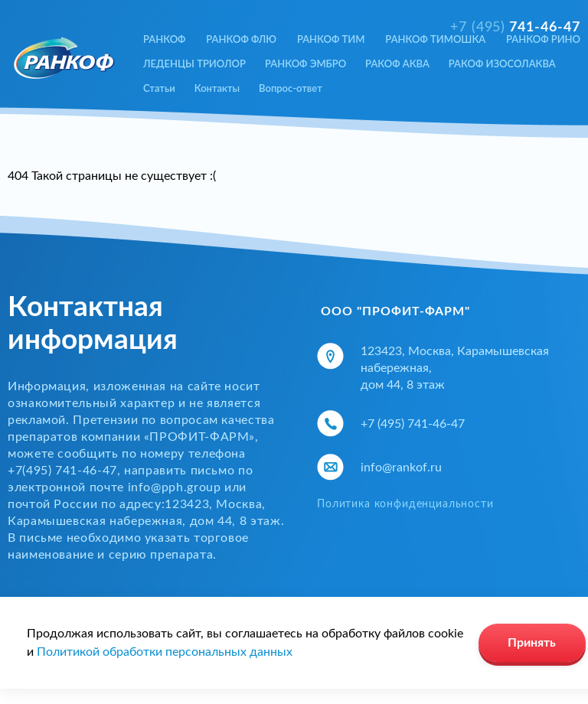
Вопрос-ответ (291, 88)
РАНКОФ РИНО (543, 39)
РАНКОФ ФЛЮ (241, 39)
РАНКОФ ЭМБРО (305, 64)
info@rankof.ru (401, 468)
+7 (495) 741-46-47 (413, 424)
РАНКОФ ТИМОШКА (435, 39)
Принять (532, 643)
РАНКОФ (164, 39)
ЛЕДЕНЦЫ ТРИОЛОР (194, 64)
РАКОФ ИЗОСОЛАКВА (502, 64)
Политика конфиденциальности (405, 504)
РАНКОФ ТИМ (331, 39)
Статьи (159, 88)
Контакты (217, 88)
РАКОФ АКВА (397, 64)
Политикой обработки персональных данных (165, 652)
